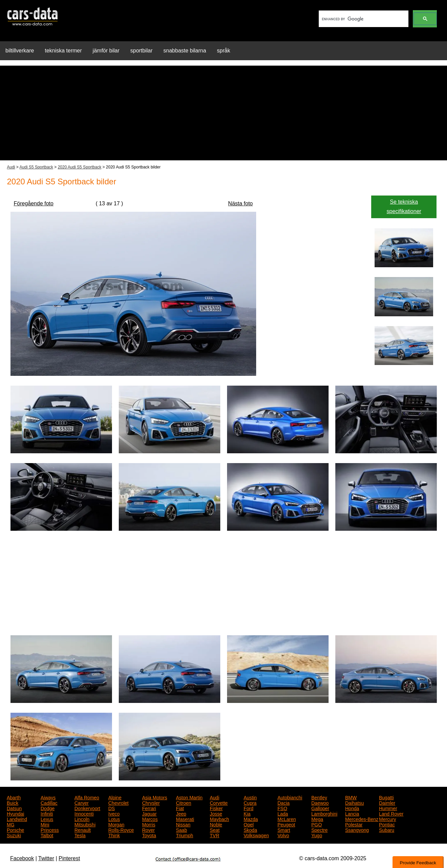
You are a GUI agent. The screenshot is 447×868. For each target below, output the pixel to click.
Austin (250, 797)
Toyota (149, 835)
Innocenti (84, 813)
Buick (13, 802)
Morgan (116, 824)
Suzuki (14, 835)
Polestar (354, 824)
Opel (249, 824)
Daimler (387, 802)
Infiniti (47, 813)
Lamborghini (324, 813)
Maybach (219, 819)
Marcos (150, 819)
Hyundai (15, 813)
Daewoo (320, 802)
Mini (45, 824)
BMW (351, 797)
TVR (215, 835)
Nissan (183, 824)
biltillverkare (20, 51)
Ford (249, 808)
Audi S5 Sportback (36, 167)
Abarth (14, 797)
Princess (50, 829)
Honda (352, 808)
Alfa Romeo (87, 797)
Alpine (115, 797)
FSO (282, 808)
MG (11, 824)
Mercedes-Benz (362, 819)
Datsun (14, 808)
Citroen (184, 802)
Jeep (181, 813)
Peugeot (286, 824)
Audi (11, 167)
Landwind (17, 819)
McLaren (287, 819)
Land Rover (391, 813)
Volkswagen (256, 835)
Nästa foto (240, 203)
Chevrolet (118, 802)
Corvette (219, 802)
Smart (284, 829)
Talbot (47, 835)
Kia (247, 813)
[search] (363, 19)
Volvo (283, 835)
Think (114, 835)
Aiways (48, 797)
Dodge (48, 808)
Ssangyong (357, 829)
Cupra (250, 802)
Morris (149, 824)
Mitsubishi (85, 824)
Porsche (15, 829)
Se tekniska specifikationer (404, 207)
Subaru (387, 829)
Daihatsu (354, 802)
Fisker (216, 808)
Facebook (22, 858)
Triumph (185, 835)
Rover (148, 829)
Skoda (250, 829)
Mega (317, 819)
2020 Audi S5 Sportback (80, 167)
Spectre (319, 829)
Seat (215, 829)
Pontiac (387, 824)
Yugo (317, 835)
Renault (83, 829)
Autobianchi (290, 797)
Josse (216, 813)
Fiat (180, 808)
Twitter (46, 858)
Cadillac (49, 802)
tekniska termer (63, 51)
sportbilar (141, 51)
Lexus (47, 819)
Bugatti (386, 797)
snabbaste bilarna (185, 51)
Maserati (185, 819)
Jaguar (149, 813)
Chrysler (151, 802)
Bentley (319, 797)
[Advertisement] (224, 113)
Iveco (114, 813)
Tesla (80, 835)
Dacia (284, 802)
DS (111, 808)
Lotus (114, 819)
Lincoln (82, 819)
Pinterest (69, 858)
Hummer (388, 808)
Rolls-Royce (121, 829)
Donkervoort (87, 808)
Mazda (251, 819)
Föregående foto (34, 203)
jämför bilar (106, 51)
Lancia (352, 813)
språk (223, 51)
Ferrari (149, 808)
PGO (317, 824)
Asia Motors (155, 797)
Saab (182, 829)
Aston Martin (189, 797)
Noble (216, 824)
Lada (283, 813)
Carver (82, 802)
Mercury (388, 819)
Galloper (320, 808)
